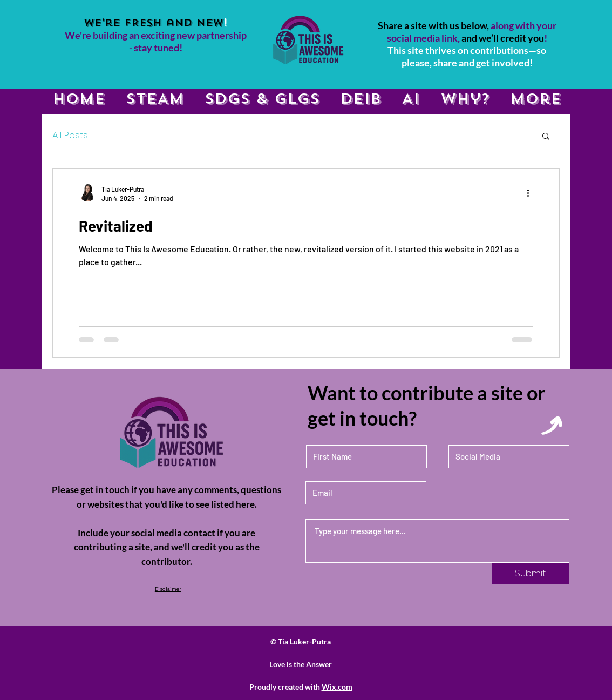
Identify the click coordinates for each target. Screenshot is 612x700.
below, (475, 25)
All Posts (70, 135)
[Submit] (530, 574)
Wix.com (337, 687)
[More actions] (532, 193)
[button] (546, 137)
